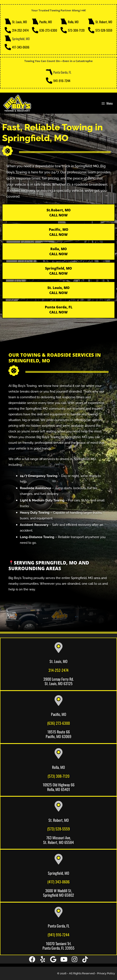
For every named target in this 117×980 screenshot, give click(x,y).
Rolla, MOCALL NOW (58, 251)
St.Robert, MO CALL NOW (59, 213)
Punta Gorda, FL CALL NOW (59, 310)
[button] (32, 959)
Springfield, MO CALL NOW (58, 271)
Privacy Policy (106, 973)
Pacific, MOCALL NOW (59, 232)
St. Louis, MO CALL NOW (58, 290)
